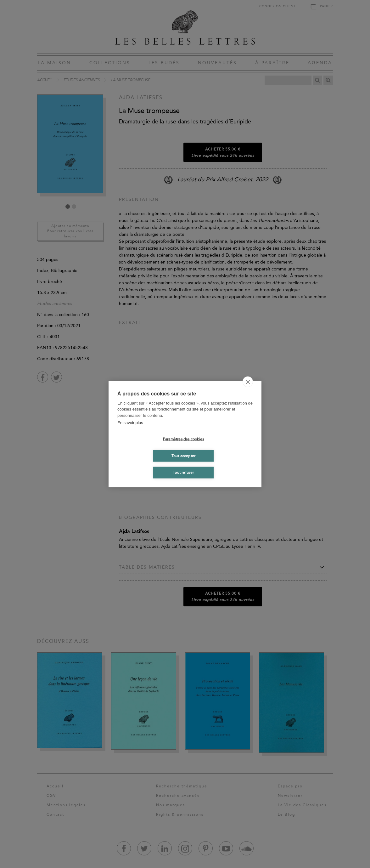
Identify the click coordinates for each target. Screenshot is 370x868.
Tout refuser (183, 473)
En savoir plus (130, 423)
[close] (248, 382)
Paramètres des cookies (183, 439)
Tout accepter (184, 456)
